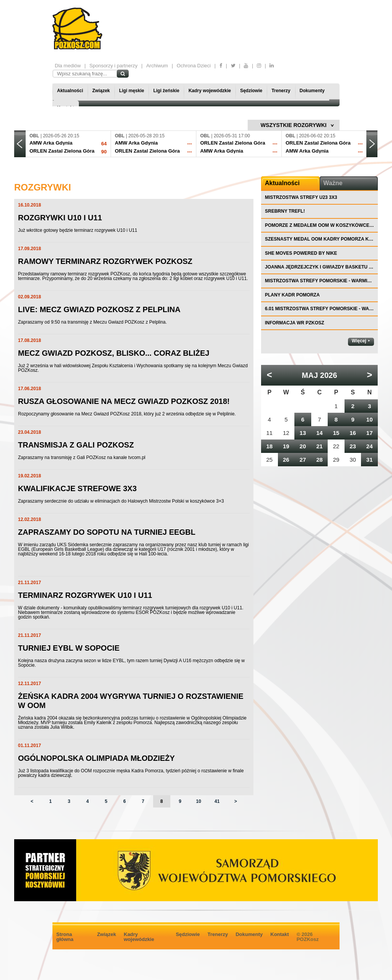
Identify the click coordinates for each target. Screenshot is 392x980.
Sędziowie (251, 91)
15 (336, 433)
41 (217, 801)
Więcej (359, 341)
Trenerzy (281, 91)
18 (269, 446)
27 (303, 460)
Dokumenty (312, 91)
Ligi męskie (131, 91)
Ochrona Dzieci (194, 66)
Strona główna (65, 937)
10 (198, 801)
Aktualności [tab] (282, 183)
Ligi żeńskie (166, 91)
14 (319, 433)
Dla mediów (68, 66)
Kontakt (279, 934)
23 (353, 446)
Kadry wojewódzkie (210, 91)
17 (370, 433)
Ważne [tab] (333, 183)
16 (353, 433)
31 (370, 460)
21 (319, 446)
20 (303, 446)
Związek (101, 91)
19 (286, 446)
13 (303, 433)
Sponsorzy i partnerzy (114, 66)
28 (319, 460)
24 (370, 446)
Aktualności (70, 91)
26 (286, 460)
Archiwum (157, 66)
